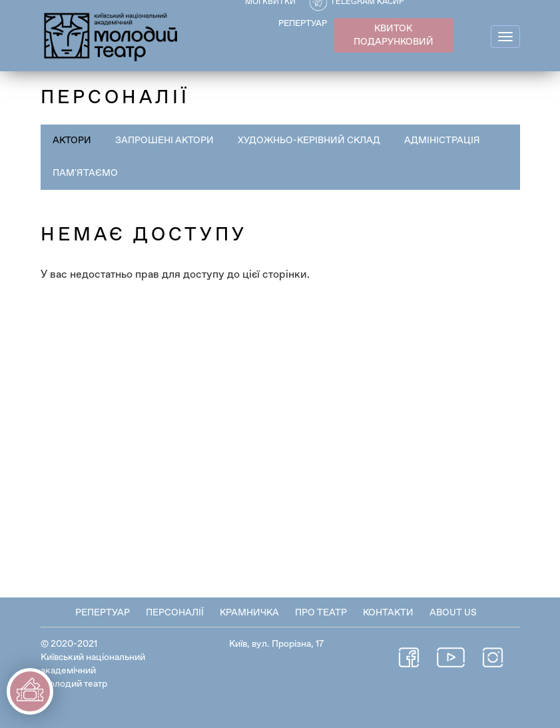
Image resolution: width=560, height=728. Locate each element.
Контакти (388, 613)
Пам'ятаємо (85, 173)
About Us (453, 613)
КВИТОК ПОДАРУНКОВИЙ (394, 35)
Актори (72, 141)
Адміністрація (442, 141)
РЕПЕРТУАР (303, 24)
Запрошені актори (164, 141)
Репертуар (103, 613)
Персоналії (175, 613)
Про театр (321, 613)
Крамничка (249, 613)
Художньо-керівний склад (309, 141)
